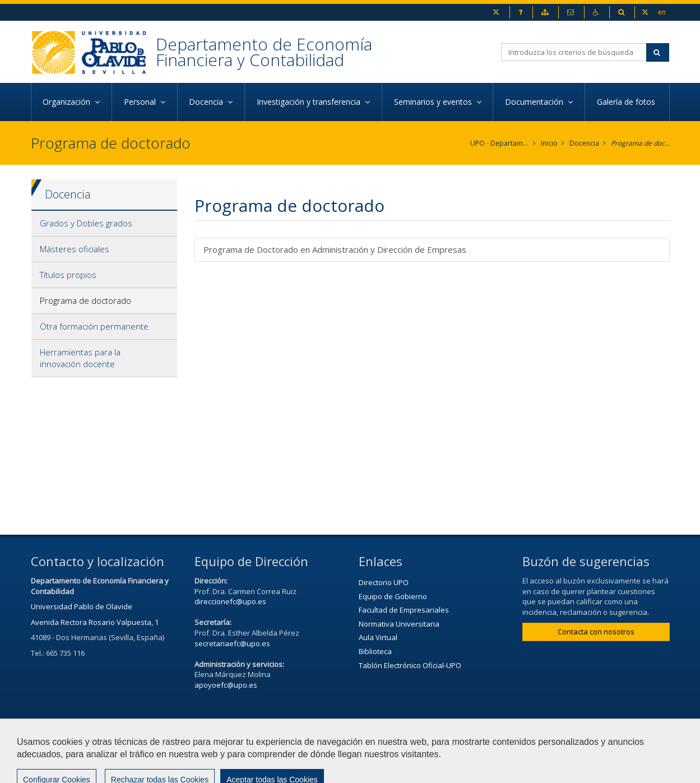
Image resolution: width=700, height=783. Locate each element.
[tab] (105, 224)
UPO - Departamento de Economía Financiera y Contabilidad (500, 143)
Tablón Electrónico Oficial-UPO (410, 665)
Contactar (373, 742)
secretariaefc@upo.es (232, 643)
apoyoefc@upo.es (226, 685)
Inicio (549, 143)
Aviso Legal (433, 742)
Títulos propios (68, 275)
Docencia (584, 143)
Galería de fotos (627, 102)
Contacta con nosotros (596, 632)
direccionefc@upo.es (230, 601)
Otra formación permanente (94, 326)
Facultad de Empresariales (404, 610)
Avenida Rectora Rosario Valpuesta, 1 (95, 622)
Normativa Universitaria (399, 624)
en (662, 12)
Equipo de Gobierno (393, 596)
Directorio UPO (384, 582)
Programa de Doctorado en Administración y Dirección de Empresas (335, 249)
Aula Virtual (378, 637)
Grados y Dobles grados (86, 223)
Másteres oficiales (75, 249)
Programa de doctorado (640, 143)
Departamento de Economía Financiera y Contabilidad (264, 52)
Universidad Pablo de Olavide (82, 606)
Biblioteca (375, 651)
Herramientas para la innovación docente (80, 358)
